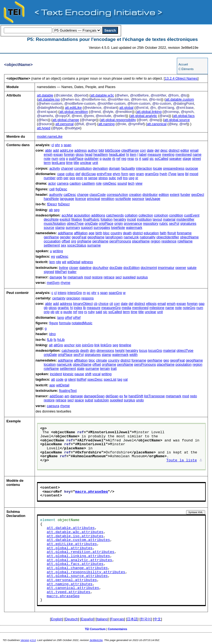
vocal (96, 374)
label (143, 154)
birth (99, 233)
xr (137, 178)
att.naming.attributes (70, 584)
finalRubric (91, 219)
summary (73, 228)
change (83, 195)
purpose (192, 168)
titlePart (61, 272)
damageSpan (94, 396)
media (127, 308)
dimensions (105, 350)
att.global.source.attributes (77, 576)
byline (64, 268)
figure (54, 323)
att (53, 379)
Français (117, 619)
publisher (92, 159)
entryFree (104, 174)
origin (119, 223)
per (66, 178)
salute (192, 268)
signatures (188, 223)
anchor (69, 345)
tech (131, 183)
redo (193, 396)
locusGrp (155, 350)
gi (66, 379)
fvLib (61, 340)
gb (46, 308)
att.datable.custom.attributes (78, 540)
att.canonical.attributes (73, 588)
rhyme (65, 283)
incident (56, 374)
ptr (57, 312)
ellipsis (151, 304)
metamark (75, 277)
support (87, 228)
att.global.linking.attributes (78, 556)
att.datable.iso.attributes (75, 536)
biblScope (113, 150)
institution (144, 219)
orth (59, 178)
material (169, 219)
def (78, 174)
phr (58, 145)
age (91, 233)
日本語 (132, 619)
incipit (131, 219)
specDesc (95, 379)
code (60, 379)
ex (121, 396)
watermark (134, 228)
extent (175, 195)
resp (131, 159)
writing (58, 251)
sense (93, 178)
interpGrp (75, 293)
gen (132, 174)
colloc (70, 174)
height (120, 350)
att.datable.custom (180, 99)
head (89, 154)
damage (56, 277)
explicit (65, 219)
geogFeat (79, 237)
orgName (84, 241)
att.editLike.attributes (72, 544)
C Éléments (186, 69)
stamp (60, 228)
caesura (53, 406)
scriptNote (123, 199)
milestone (157, 308)
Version (25, 640)
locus (143, 350)
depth (84, 350)
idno (52, 334)
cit (111, 304)
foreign (69, 154)
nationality (148, 237)
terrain (105, 368)
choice (103, 304)
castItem (88, 183)
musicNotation (55, 223)
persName (100, 241)
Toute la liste (182, 461)
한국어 (146, 619)
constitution (83, 168)
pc (89, 293)
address (81, 150)
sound (122, 183)
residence (169, 241)
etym (117, 174)
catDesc (70, 195)
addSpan (57, 396)
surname (94, 245)
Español (87, 619)
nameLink (131, 237)
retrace (109, 277)
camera (63, 183)
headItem (101, 154)
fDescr (52, 204)
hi (128, 154)
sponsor (138, 199)
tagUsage (153, 199)
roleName (185, 241)
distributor (150, 195)
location (50, 364)
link (97, 345)
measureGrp (111, 308)
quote (107, 159)
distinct (174, 150)
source (49, 228)
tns (125, 178)
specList (110, 379)
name (197, 154)
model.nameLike (50, 136)
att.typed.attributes (69, 592)
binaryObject (83, 304)
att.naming (107, 124)
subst (89, 400)
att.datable (45, 95)
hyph (163, 174)
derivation (100, 168)
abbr (49, 150)
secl (119, 277)
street (196, 159)
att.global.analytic (144, 116)
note (47, 159)
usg (131, 178)
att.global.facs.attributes (75, 564)
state (81, 368)
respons (87, 298)
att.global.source (177, 120)
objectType (75, 223)
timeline (125, 345)
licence (81, 199)
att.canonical (157, 124)
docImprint (149, 268)
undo (140, 400)
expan (58, 154)
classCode (98, 195)
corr (143, 150)
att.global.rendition (74, 112)
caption (75, 183)
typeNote (118, 228)
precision (73, 298)
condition (176, 215)
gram (140, 174)
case (61, 174)
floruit (172, 233)
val (125, 379)
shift (88, 374)
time (69, 163)
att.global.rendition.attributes (81, 552)
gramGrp (152, 174)
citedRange (130, 150)
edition (164, 195)
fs (55, 340)
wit (64, 262)
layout (157, 219)
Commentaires (118, 629)
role (99, 183)
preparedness (174, 168)
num (55, 159)
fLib (50, 340)
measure (154, 154)
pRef (77, 318)
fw (65, 277)
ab (51, 210)
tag (120, 379)
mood (194, 174)
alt (51, 345)
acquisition (82, 215)
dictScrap (88, 174)
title (76, 163)
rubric (164, 223)
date (150, 150)
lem (52, 262)
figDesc (61, 189)
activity (55, 168)
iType (172, 174)
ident (72, 379)
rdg (58, 262)
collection (146, 215)
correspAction (117, 195)
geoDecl (198, 195)
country (116, 233)
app (52, 385)
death (127, 233)
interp (62, 293)
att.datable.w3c (102, 95)
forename (184, 233)
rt (140, 159)
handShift (136, 396)
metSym (53, 283)
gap (202, 304)
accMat (67, 215)
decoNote (51, 219)
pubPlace (76, 159)
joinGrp (88, 345)
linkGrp (106, 345)
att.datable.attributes (71, 528)
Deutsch (72, 619)
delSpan (112, 396)
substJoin (102, 400)
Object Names (181, 78)
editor (185, 150)
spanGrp (115, 293)
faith (163, 233)
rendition (107, 199)
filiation (77, 219)
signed (49, 272)
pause (79, 374)
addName (65, 233)
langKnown (114, 237)
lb (84, 308)
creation (135, 195)
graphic (63, 308)
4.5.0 (33, 640)
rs (137, 159)
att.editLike (73, 108)
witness (87, 262)
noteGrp (189, 308)
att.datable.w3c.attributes (75, 532)
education (151, 233)
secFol (174, 223)
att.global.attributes (70, 548)
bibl (101, 150)
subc (112, 178)
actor (52, 183)
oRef (69, 318)
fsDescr (64, 204)
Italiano (102, 619)
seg (57, 210)
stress (103, 178)
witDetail (74, 262)
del (157, 150)
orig (62, 159)
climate (102, 360)
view (139, 183)
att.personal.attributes (72, 580)
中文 (158, 619)
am (67, 396)
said (145, 159)
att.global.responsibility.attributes (86, 572)
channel (67, 168)
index (78, 308)
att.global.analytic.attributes (80, 560)
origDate (91, 223)
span (68, 145)
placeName (141, 241)
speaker (175, 159)
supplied (129, 277)
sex (63, 245)
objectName (189, 237)
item (133, 154)
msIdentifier (185, 219)
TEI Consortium (95, 629)
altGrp (58, 345)
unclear (86, 163)
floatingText (68, 391)
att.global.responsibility (118, 120)
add (56, 150)
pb (52, 312)
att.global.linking (149, 112)
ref (118, 159)
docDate (116, 268)
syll (120, 178)
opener (181, 268)
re (86, 178)
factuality (128, 168)
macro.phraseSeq (91, 492)
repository (151, 223)
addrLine (66, 150)
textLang (58, 163)
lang (181, 174)
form (125, 174)
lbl (187, 174)
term (47, 163)
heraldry (120, 219)
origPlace (106, 223)
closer (74, 268)
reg (124, 159)
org (74, 241)
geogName (96, 237)
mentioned (184, 154)
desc (164, 150)
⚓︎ (201, 461)
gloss (80, 154)
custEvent (192, 215)
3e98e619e (96, 640)
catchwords (115, 215)
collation (131, 215)
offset (66, 241)
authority (56, 195)
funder (185, 195)
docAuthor (101, 268)
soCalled (162, 159)
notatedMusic (82, 323)
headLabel (117, 154)
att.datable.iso (49, 99)
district (138, 233)
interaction (144, 168)
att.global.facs (184, 116)
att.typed (44, 128)
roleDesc (110, 183)
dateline (85, 268)
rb (114, 159)
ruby (91, 312)
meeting (168, 154)
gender (65, 237)
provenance (133, 223)
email (194, 150)
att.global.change (66, 120)
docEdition (132, 268)
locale (158, 168)
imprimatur (166, 268)
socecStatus (77, 245)
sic (152, 159)
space (79, 400)
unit (95, 163)
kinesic (68, 374)
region (156, 241)
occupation (52, 241)
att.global (126, 108)
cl (53, 145)
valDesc (62, 256)
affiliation (81, 233)
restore (97, 277)
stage (187, 159)
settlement (52, 245)
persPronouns (120, 241)
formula (65, 323)
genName (52, 237)
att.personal (64, 124)
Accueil (183, 64)
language (67, 199)
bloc (106, 233)
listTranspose (155, 396)
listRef (81, 379)
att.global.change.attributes (77, 568)
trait (114, 368)
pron (80, 178)
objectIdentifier (168, 237)
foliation (107, 219)
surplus (142, 277)
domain (114, 168)
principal (93, 199)
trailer (72, 272)
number (50, 178)
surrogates (102, 228)
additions (98, 215)
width (134, 355)
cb (96, 304)
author (93, 150)
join (78, 345)
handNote (52, 199)
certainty (59, 298)
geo (166, 360)
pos (72, 178)
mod (87, 277)
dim (93, 350)
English (57, 619)
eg (53, 256)
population (184, 364)
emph (48, 154)
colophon (161, 215)
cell (52, 189)
